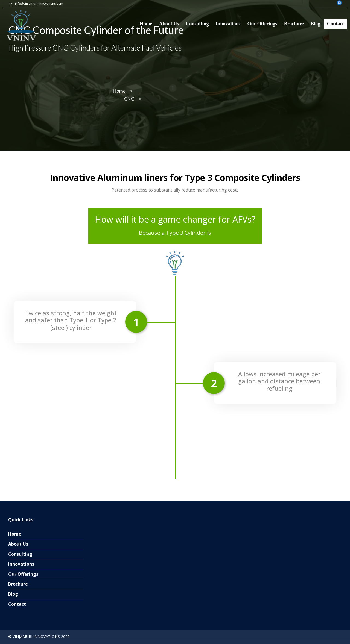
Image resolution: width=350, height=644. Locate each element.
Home (15, 534)
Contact (17, 604)
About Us (18, 544)
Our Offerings (23, 574)
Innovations (21, 564)
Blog (13, 594)
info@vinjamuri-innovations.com (39, 3)
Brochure (18, 584)
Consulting (20, 554)
